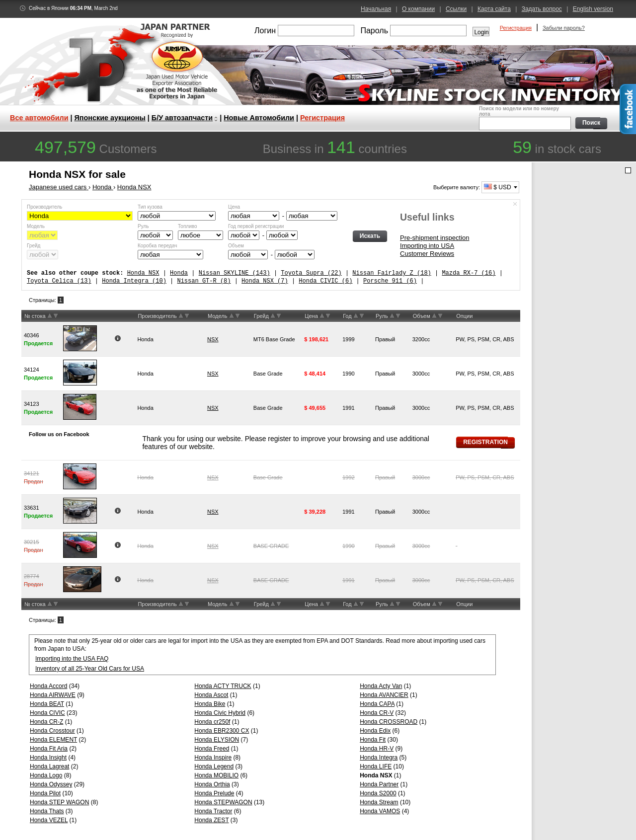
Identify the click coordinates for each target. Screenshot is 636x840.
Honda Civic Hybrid (220, 713)
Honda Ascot (211, 695)
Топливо (188, 226)
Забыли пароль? (564, 28)
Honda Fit (373, 740)
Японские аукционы (110, 118)
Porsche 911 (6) (390, 281)
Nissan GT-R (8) (204, 281)
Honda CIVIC (47, 713)
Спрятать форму (515, 204)
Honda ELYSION (217, 740)
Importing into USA (427, 246)
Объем (236, 246)
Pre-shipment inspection (435, 238)
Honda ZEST (211, 820)
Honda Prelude (214, 793)
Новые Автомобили (259, 118)
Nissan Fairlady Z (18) (392, 273)
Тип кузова (150, 207)
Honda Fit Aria (49, 749)
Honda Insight (48, 758)
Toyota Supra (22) (311, 273)
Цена (234, 207)
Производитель (44, 207)
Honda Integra (379, 758)
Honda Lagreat (49, 766)
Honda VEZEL (49, 820)
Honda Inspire (213, 758)
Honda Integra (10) (134, 281)
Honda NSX (143, 273)
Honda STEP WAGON (59, 802)
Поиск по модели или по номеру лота (524, 118)
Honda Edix (375, 731)
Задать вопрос (542, 9)
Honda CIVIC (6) (325, 281)
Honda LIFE (376, 766)
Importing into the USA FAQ (72, 659)
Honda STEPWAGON (223, 802)
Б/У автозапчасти (182, 118)
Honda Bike (210, 704)
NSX (213, 339)
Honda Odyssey (51, 784)
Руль (143, 226)
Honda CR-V (377, 713)
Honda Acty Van (381, 686)
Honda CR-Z (46, 722)
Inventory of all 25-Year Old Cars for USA (90, 669)
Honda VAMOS (380, 811)
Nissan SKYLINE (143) (235, 273)
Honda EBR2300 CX (222, 731)
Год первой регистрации (256, 226)
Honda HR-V (377, 749)
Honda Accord (48, 686)
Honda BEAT (47, 704)
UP (50, 316)
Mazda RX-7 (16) (469, 273)
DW (56, 316)
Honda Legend (214, 766)
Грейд (34, 246)
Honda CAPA (377, 704)
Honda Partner (379, 784)
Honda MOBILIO (216, 775)
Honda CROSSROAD (389, 722)
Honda (179, 273)
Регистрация (516, 28)
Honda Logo (46, 775)
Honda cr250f (212, 722)
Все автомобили (39, 118)
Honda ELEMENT (53, 740)
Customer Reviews (427, 254)
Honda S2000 (378, 793)
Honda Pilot (45, 793)
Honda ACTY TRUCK (223, 686)
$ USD (498, 187)
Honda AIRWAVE (53, 695)
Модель (36, 226)
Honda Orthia (212, 784)
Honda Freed (212, 749)
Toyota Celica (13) (59, 281)
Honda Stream (379, 802)
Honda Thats (47, 811)
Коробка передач (157, 246)
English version (593, 9)
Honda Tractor (213, 811)
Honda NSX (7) (265, 281)
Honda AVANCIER (384, 695)
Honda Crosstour (52, 731)
